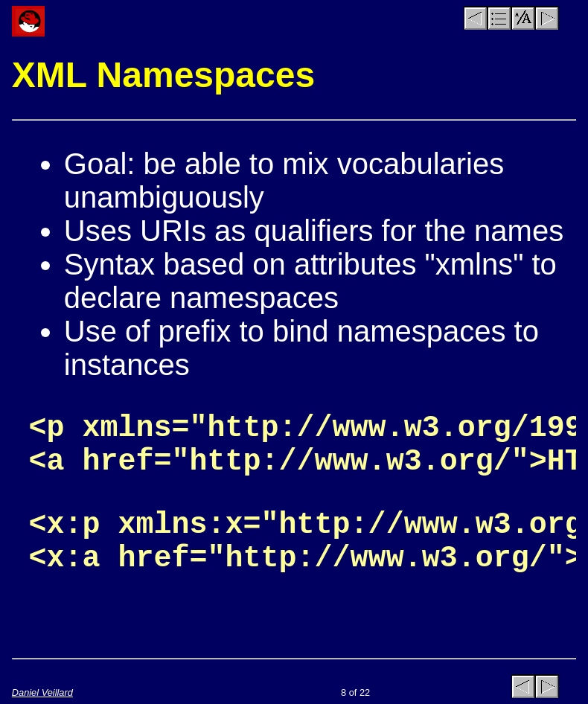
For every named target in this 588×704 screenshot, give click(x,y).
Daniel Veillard (42, 692)
